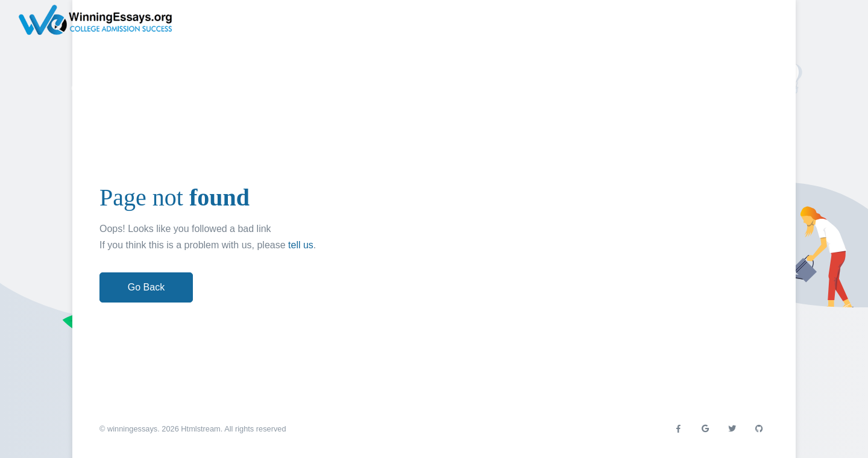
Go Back (146, 287)
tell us (301, 245)
